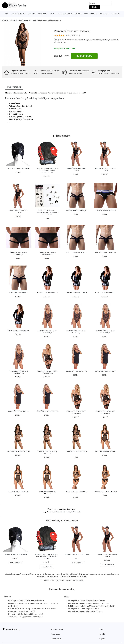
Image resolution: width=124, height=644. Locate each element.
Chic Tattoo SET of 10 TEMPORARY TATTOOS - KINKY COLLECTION (48, 212)
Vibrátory (42, 14)
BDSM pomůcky (90, 14)
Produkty (8, 20)
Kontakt (102, 634)
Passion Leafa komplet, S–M (19, 451)
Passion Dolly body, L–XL (105, 451)
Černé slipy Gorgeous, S (105, 210)
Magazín (102, 639)
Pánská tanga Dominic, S (76, 252)
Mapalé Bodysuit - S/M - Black (77, 554)
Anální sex (103, 14)
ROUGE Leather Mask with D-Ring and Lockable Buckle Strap (48, 170)
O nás (101, 629)
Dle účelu (115, 14)
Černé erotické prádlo (30, 20)
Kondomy (31, 14)
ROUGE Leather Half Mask (19, 168)
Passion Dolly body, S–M (19, 492)
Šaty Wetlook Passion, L (105, 293)
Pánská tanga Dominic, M (105, 252)
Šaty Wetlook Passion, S (48, 293)
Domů (6, 14)
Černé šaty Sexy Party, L (19, 411)
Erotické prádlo (17, 14)
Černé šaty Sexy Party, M (106, 371)
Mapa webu (55, 634)
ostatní (105, 40)
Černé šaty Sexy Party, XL (47, 411)
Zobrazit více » (62, 42)
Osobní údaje (56, 639)
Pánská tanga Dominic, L (19, 293)
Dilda (52, 14)
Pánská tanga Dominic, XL (76, 210)
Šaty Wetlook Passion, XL (19, 331)
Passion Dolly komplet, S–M (106, 492)
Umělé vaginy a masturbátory (69, 14)
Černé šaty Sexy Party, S (77, 371)
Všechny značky (57, 629)
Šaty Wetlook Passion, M (77, 293)
